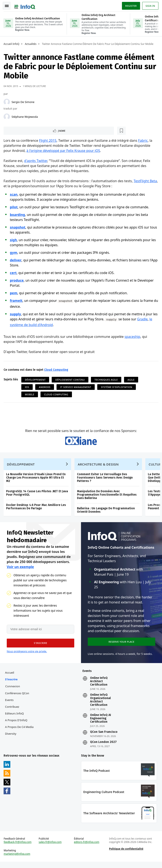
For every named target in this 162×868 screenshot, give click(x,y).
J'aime (17, 130)
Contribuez (13, 711)
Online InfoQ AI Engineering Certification (101, 723)
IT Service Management (76, 387)
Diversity (11, 738)
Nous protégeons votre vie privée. (27, 655)
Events (10, 704)
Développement (36, 379)
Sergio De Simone (24, 101)
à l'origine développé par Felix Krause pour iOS (64, 150)
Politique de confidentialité (126, 855)
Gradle (148, 319)
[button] (40, 647)
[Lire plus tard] (31, 130)
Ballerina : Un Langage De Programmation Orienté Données (107, 513)
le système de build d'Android (34, 325)
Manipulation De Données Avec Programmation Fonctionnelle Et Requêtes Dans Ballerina (107, 497)
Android (45, 387)
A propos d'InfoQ (17, 725)
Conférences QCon (18, 698)
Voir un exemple (20, 570)
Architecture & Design (99, 467)
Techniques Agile (107, 379)
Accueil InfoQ (12, 43)
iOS (28, 387)
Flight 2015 (48, 140)
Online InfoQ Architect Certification (99, 686)
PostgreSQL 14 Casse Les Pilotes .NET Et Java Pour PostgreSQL (38, 496)
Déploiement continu (71, 379)
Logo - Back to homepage (25, 5)
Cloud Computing (57, 370)
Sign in (150, 5)
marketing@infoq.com (18, 860)
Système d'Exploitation (117, 387)
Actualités (31, 43)
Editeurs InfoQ (15, 718)
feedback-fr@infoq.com (18, 848)
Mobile (30, 394)
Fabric (144, 140)
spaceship (133, 336)
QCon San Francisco (104, 736)
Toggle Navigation (8, 5)
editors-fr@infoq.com (87, 848)
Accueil (10, 677)
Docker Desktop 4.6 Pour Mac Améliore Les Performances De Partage (37, 509)
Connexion (13, 691)
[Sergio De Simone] (7, 101)
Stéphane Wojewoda (25, 116)
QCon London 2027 (103, 746)
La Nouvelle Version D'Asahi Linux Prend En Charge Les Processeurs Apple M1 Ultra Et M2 (36, 480)
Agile (132, 379)
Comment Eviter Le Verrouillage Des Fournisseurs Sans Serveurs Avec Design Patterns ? (105, 480)
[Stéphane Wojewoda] (7, 116)
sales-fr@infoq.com (51, 848)
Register (130, 5)
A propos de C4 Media (20, 731)
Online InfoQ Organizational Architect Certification (100, 704)
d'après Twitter (36, 160)
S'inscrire (12, 684)
